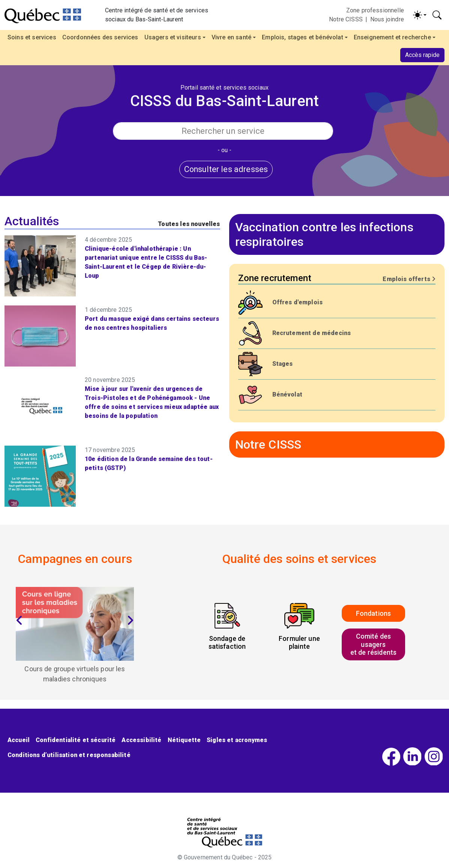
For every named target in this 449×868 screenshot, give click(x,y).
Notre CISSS (346, 19)
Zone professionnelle (375, 10)
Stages (283, 364)
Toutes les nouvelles (189, 224)
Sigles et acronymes (237, 740)
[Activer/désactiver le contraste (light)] (420, 15)
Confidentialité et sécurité (76, 740)
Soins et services (32, 37)
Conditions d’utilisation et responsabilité (69, 755)
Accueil (19, 740)
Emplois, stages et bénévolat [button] (302, 37)
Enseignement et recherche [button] (392, 37)
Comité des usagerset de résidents (373, 644)
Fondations (374, 613)
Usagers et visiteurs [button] (173, 37)
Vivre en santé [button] (231, 37)
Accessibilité (141, 740)
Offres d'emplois (298, 302)
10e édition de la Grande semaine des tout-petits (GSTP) (149, 463)
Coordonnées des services (100, 37)
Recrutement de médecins (312, 333)
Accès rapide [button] (422, 55)
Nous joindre (387, 19)
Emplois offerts (409, 279)
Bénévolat (287, 394)
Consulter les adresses (226, 169)
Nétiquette (184, 740)
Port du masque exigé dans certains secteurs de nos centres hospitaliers (152, 323)
